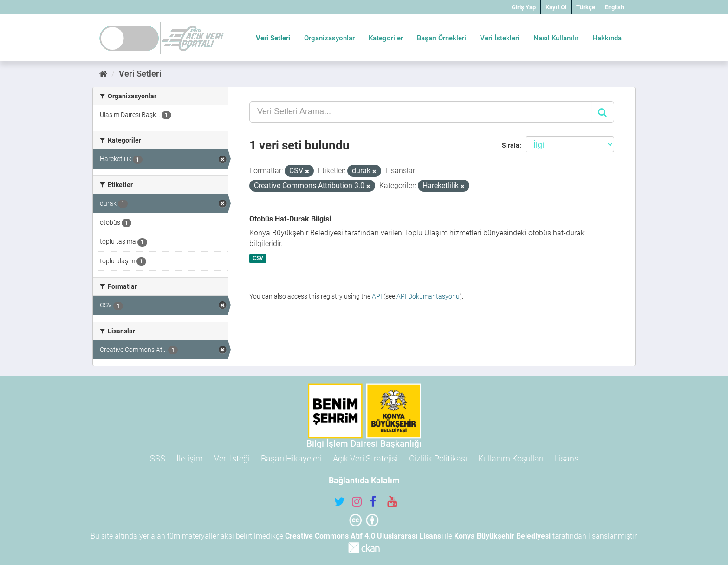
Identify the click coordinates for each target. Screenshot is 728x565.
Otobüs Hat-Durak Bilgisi (290, 219)
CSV (258, 258)
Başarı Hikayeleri (291, 458)
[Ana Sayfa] (103, 74)
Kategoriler (386, 38)
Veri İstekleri (500, 38)
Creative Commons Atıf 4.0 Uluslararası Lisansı (364, 536)
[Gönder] (603, 112)
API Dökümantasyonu (428, 296)
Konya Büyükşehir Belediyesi (502, 536)
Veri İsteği (232, 458)
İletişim (190, 458)
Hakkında (607, 38)
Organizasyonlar (329, 38)
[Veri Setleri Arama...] (421, 112)
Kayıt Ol (556, 7)
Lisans (567, 458)
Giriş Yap (524, 7)
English (614, 7)
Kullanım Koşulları (511, 458)
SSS (158, 458)
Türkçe (586, 7)
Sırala (511, 145)
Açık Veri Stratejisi (365, 458)
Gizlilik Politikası (438, 458)
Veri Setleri (273, 38)
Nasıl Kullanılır (556, 38)
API (377, 296)
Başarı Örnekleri (442, 38)
